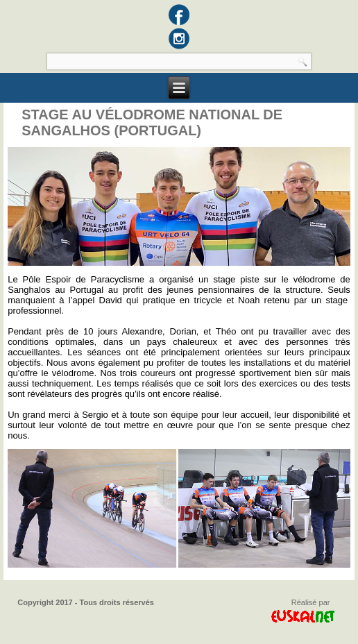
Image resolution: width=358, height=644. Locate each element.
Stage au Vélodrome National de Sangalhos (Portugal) (152, 122)
